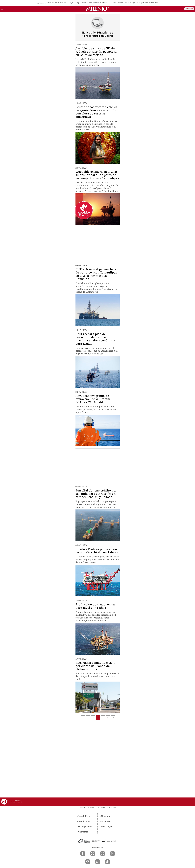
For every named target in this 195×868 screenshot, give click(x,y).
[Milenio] (97, 9)
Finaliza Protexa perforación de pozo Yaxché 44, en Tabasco (97, 551)
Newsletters (84, 816)
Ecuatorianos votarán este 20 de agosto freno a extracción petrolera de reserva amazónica (96, 112)
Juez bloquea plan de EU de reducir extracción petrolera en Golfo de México (96, 52)
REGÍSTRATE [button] (189, 9)
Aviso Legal (106, 827)
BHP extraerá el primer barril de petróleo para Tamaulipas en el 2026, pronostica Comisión (97, 274)
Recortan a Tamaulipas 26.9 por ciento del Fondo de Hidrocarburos (95, 666)
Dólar (49, 3)
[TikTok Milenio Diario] (98, 862)
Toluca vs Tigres (130, 3)
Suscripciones (85, 827)
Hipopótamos (143, 3)
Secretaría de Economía (90, 3)
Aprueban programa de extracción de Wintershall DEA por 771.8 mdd (94, 399)
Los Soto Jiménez (116, 3)
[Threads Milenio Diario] (112, 854)
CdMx (55, 3)
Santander (104, 3)
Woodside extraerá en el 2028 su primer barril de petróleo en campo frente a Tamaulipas (97, 175)
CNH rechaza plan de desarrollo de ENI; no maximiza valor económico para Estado (95, 339)
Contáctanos (84, 821)
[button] (2, 10)
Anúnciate (83, 832)
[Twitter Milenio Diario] (93, 854)
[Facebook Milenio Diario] (83, 854)
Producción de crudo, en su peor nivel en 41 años (95, 606)
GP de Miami (154, 3)
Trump (77, 3)
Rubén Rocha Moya (66, 3)
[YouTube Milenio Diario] (88, 862)
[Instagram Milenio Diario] (103, 854)
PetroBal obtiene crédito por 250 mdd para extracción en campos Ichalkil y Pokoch (96, 494)
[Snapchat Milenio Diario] (108, 862)
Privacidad (106, 821)
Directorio (106, 816)
